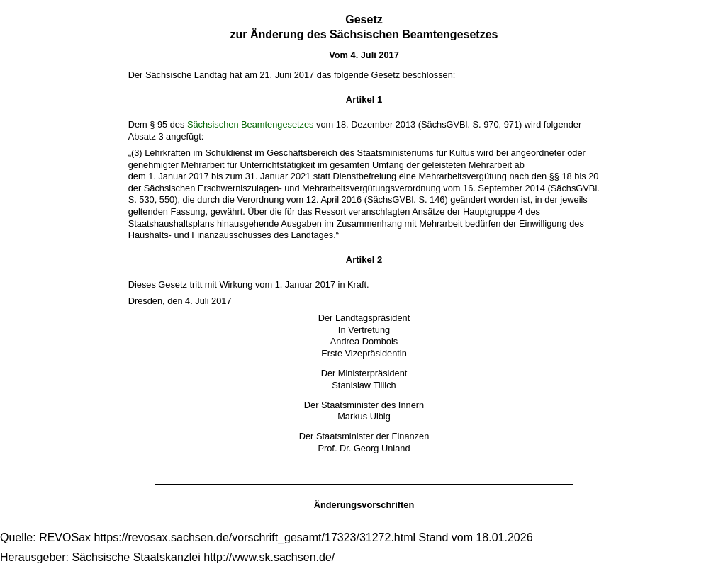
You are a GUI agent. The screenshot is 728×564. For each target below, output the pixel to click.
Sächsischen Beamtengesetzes (251, 124)
